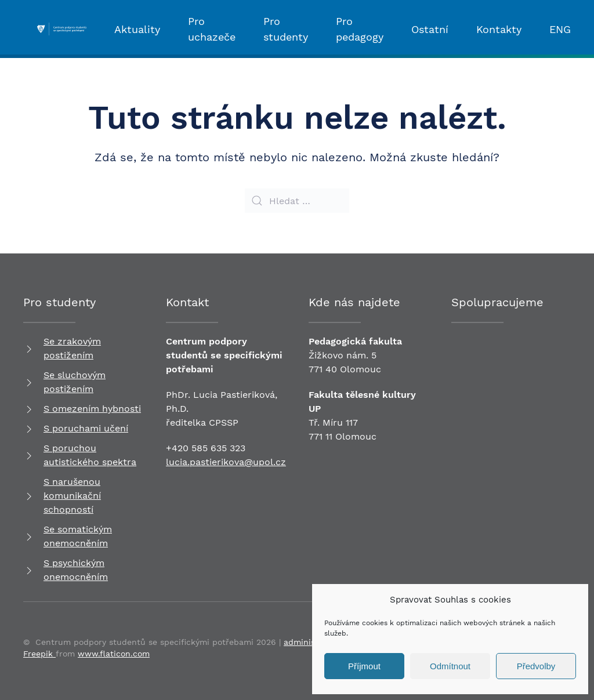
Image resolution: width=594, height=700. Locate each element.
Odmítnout (450, 666)
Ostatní (430, 29)
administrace (310, 642)
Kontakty (499, 29)
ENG (560, 29)
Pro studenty (286, 29)
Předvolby (536, 666)
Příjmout (364, 666)
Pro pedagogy (360, 29)
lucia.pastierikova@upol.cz (226, 462)
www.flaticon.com (114, 654)
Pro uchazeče (212, 29)
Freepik (39, 654)
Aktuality (137, 29)
